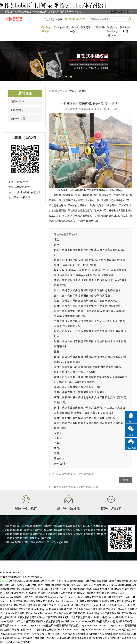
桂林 (75, 397)
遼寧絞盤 (68, 534)
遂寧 (97, 408)
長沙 (65, 341)
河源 (67, 275)
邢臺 (75, 250)
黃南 (80, 392)
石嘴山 (92, 372)
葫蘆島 (63, 428)
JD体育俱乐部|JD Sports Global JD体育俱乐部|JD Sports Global (74, 605)
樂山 (112, 408)
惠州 (124, 270)
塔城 (91, 377)
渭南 (86, 418)
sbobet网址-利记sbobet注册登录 (107, 617)
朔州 (91, 306)
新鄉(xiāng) (95, 260)
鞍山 (75, 423)
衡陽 (80, 341)
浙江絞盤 (88, 526)
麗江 (91, 357)
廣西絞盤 (37, 534)
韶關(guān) (73, 270)
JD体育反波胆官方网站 (89, 601)
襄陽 (86, 331)
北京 (57, 240)
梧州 (80, 397)
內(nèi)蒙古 (60, 464)
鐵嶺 (123, 423)
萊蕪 (57, 316)
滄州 (91, 250)
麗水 (118, 291)
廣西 (57, 397)
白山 (91, 296)
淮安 (97, 280)
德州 (67, 316)
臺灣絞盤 (17, 538)
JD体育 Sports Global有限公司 (72, 630)
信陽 (65, 265)
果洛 (91, 392)
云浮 (111, 275)
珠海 (87, 270)
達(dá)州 (69, 413)
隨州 (123, 331)
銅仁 (90, 367)
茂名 (114, 270)
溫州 (75, 291)
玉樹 (97, 392)
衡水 (102, 250)
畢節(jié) (82, 367)
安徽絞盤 (78, 534)
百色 (107, 397)
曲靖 (70, 357)
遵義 (70, 367)
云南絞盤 (78, 530)
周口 (70, 265)
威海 (119, 311)
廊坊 (97, 250)
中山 (95, 275)
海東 (70, 392)
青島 (73, 311)
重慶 (57, 352)
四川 (57, 408)
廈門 (70, 301)
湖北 (57, 331)
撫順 (80, 423)
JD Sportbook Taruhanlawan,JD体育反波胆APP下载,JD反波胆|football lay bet (65, 613)
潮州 (100, 275)
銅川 (70, 418)
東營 (89, 311)
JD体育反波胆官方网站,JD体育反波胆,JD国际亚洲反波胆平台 (59, 638)
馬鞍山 (114, 301)
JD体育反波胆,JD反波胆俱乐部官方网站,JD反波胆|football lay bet (97, 634)
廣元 (91, 408)
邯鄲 (70, 250)
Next (130, 61)
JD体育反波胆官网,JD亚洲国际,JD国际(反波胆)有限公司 (81, 593)
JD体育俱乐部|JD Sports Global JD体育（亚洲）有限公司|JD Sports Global (46, 581)
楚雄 (107, 357)
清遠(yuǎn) (81, 275)
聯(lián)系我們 (125, 29)
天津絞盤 (37, 526)
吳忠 (70, 372)
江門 (103, 270)
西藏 (57, 387)
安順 (75, 367)
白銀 (75, 321)
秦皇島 (116, 250)
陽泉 (75, 306)
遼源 (80, 296)
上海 (57, 438)
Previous (7, 61)
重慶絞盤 (68, 530)
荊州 (107, 331)
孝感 (102, 331)
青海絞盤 (27, 534)
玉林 (102, 397)
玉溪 (75, 357)
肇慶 (119, 270)
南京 (65, 280)
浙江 (57, 291)
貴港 (97, 397)
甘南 (65, 326)
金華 (97, 291)
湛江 (108, 270)
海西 (102, 392)
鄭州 (65, 260)
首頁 (72, 91)
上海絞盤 (88, 534)
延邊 (107, 296)
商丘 (59, 265)
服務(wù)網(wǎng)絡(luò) (112, 31)
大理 (123, 357)
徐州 (75, 280)
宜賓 (57, 413)
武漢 (65, 331)
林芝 (75, 387)
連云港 (63, 285)
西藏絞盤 (17, 534)
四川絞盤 (48, 534)
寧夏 (57, 372)
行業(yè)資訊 (17, 102)
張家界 (63, 347)
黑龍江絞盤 (29, 538)
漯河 (120, 260)
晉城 (86, 306)
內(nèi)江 (104, 408)
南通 (91, 280)
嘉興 (80, 291)
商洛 (113, 418)
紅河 (113, 357)
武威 (86, 321)
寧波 (70, 291)
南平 (97, 301)
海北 (75, 392)
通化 (86, 296)
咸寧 (118, 331)
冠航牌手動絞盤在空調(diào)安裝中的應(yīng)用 (74, 487)
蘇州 (86, 280)
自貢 (70, 408)
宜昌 (80, 331)
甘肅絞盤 (37, 530)
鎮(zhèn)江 (116, 280)
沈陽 (65, 423)
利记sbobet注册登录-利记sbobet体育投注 (54, 5)
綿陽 (86, 408)
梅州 (57, 275)
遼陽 (113, 423)
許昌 (114, 260)
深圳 (81, 270)
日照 (124, 311)
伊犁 (86, 377)
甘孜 (98, 413)
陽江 (72, 275)
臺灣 (57, 453)
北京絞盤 (27, 526)
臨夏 (59, 326)
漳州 (91, 301)
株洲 (70, 341)
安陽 (80, 260)
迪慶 (67, 362)
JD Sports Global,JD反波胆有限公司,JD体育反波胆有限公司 (102, 622)
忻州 (107, 306)
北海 (86, 397)
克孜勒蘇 (69, 382)
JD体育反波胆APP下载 (61, 609)
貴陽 (65, 367)
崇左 (57, 403)
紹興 (91, 291)
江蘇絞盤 (78, 526)
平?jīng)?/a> (101, 321)
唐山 (65, 250)
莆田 (75, 301)
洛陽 (75, 260)
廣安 (62, 413)
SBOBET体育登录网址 (18, 642)
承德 (86, 250)
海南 (86, 392)
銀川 (65, 372)
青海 (57, 392)
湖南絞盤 (58, 530)
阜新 (107, 423)
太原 (65, 306)
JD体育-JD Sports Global (119, 605)
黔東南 (110, 367)
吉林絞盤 (98, 526)
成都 (65, 408)
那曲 (86, 387)
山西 (57, 306)
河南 (57, 260)
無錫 (70, 280)
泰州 (124, 280)
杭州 (65, 291)
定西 (120, 321)
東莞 (90, 275)
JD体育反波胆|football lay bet (33, 609)
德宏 (57, 362)
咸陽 (80, 418)
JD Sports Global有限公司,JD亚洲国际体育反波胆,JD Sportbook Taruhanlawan (67, 626)
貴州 (57, 367)
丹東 (91, 423)
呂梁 (118, 306)
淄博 (78, 311)
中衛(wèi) (83, 372)
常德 (97, 341)
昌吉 (70, 377)
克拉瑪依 (89, 382)
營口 (102, 423)
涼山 (103, 413)
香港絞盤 (98, 534)
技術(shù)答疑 (18, 119)
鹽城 (102, 280)
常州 (80, 280)
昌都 (70, 387)
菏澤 (83, 316)
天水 (80, 321)
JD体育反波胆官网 (80, 617)
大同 (70, 306)
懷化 (118, 341)
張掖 (91, 321)
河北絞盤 (47, 526)
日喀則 (98, 387)
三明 (80, 301)
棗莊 (83, 311)
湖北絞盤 (48, 530)
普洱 (97, 357)
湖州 (86, 291)
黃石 (70, 331)
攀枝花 (110, 413)
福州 (65, 301)
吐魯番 (106, 377)
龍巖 (102, 301)
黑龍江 (58, 459)
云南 (57, 357)
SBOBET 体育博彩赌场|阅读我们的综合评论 (27, 593)
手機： (12, 182)
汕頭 (92, 270)
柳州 (70, 397)
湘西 (57, 347)
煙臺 (94, 311)
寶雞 (75, 418)
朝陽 (57, 428)
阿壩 (92, 413)
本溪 (86, 423)
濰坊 (100, 311)
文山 (118, 357)
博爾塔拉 (122, 377)
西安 (65, 418)
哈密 (65, 377)
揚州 (107, 280)
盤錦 (118, 423)
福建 (57, 301)
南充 (117, 408)
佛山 (98, 270)
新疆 (57, 377)
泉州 (86, 301)
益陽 (102, 341)
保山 (80, 357)
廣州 (65, 270)
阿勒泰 (98, 377)
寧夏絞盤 (98, 530)
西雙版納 (75, 362)
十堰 (75, 331)
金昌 (70, 321)
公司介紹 (59, 27)
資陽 (87, 413)
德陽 (80, 408)
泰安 (113, 311)
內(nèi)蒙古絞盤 (43, 538)
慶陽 (115, 321)
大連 (70, 423)
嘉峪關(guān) (74, 326)
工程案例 (99, 27)
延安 (91, 418)
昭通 (86, 357)
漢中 (97, 418)
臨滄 (102, 357)
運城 (102, 306)
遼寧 (57, 423)
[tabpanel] (68, 61)
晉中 (97, 306)
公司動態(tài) (17, 110)
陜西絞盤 (58, 534)
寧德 (107, 301)
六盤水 (117, 367)
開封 (70, 260)
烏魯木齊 (79, 382)
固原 (75, 372)
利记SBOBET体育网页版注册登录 (38, 630)
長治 (80, 306)
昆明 (65, 357)
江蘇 (57, 280)
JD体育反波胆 (33, 585)
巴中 (82, 413)
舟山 (107, 291)
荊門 (97, 331)
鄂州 (91, 331)
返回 (126, 480)
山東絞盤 (27, 530)
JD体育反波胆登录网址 (58, 617)
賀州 (113, 397)
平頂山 (92, 265)
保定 (80, 250)
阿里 (91, 387)
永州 (113, 341)
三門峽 (84, 265)
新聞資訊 (85, 27)
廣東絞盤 (68, 526)
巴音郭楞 (59, 382)
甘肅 (57, 321)
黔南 (95, 367)
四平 (75, 296)
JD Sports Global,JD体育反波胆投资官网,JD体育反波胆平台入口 (98, 597)
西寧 (65, 392)
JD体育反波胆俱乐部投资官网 (89, 609)
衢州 (102, 291)
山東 (57, 311)
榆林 (102, 418)
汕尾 (62, 275)
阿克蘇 (113, 377)
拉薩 (65, 387)
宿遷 (57, 285)
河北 (57, 250)
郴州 (107, 341)
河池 (118, 397)
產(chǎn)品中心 (72, 29)
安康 (107, 418)
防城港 (63, 403)
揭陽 (106, 275)
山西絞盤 (17, 530)
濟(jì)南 (66, 311)
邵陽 (86, 341)
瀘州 (75, 408)
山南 (80, 387)
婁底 (123, 341)
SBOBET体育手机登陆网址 (55, 589)
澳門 (57, 448)
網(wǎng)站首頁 (46, 29)
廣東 (57, 270)
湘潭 (75, 341)
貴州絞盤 (88, 530)
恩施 (57, 336)
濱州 (78, 316)
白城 (102, 296)
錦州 (97, 423)
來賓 (123, 397)
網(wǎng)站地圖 (60, 542)
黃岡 (113, 331)
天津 (57, 245)
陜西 (57, 418)
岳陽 (91, 341)
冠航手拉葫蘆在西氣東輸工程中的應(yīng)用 (72, 474)
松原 (97, 296)
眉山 (123, 408)
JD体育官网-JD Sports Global (99, 585)
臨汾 (113, 306)
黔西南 (102, 367)
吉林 (57, 296)
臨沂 (62, 316)
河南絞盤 (58, 526)
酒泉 (109, 321)
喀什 (75, 377)
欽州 (91, 397)
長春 (70, 296)
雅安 (76, 413)
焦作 (103, 260)
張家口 (109, 250)
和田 (80, 377)
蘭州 (65, 321)
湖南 (57, 341)
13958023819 (22, 182)
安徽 (57, 433)
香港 (57, 443)
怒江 (62, 362)
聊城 (72, 316)
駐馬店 (77, 265)
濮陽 (109, 260)
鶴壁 (86, 260)
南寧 (65, 397)
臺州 (113, 291)
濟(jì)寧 (106, 311)
